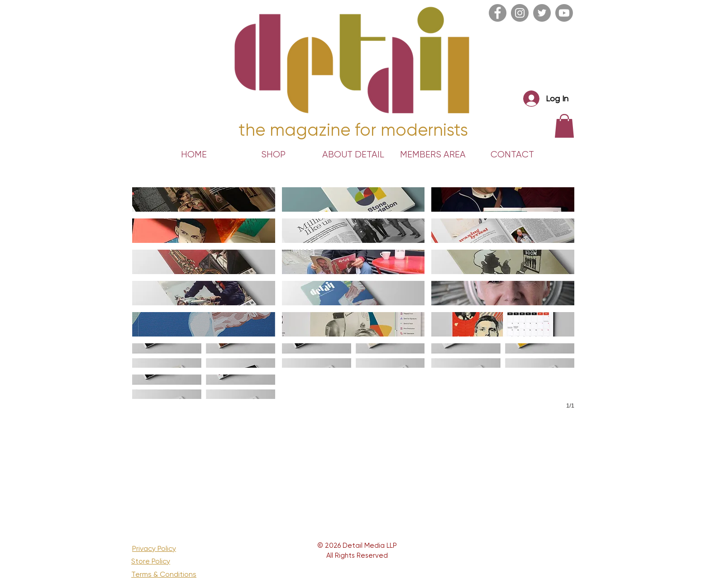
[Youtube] (564, 13)
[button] (204, 199)
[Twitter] (542, 13)
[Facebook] (498, 13)
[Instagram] (520, 13)
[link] (564, 126)
